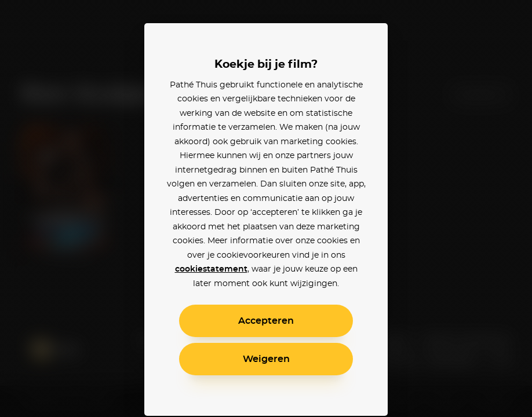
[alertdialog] (266, 209)
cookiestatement (211, 269)
